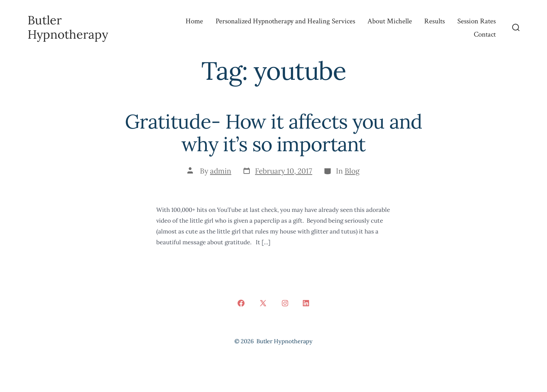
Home (194, 21)
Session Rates (477, 21)
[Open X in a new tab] (263, 303)
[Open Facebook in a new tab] (241, 303)
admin (221, 171)
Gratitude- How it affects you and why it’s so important (273, 133)
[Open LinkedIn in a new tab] (306, 303)
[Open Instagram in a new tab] (285, 303)
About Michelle (390, 21)
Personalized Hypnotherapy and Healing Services (285, 21)
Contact (485, 34)
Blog (352, 171)
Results (434, 21)
